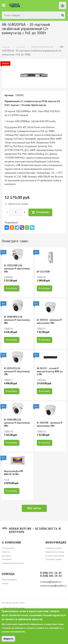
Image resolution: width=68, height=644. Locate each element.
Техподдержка (9, 579)
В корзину (12, 288)
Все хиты (34, 508)
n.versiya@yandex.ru (51, 582)
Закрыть (8, 639)
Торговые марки (54, 559)
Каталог (21, 47)
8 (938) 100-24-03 (51, 576)
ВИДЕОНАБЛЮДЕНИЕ (42, 47)
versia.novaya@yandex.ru (53, 586)
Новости (6, 552)
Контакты (6, 556)
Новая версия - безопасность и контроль (35, 530)
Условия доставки (55, 556)
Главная (6, 47)
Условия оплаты (54, 548)
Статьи (5, 583)
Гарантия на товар (55, 552)
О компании (8, 548)
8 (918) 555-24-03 (51, 573)
